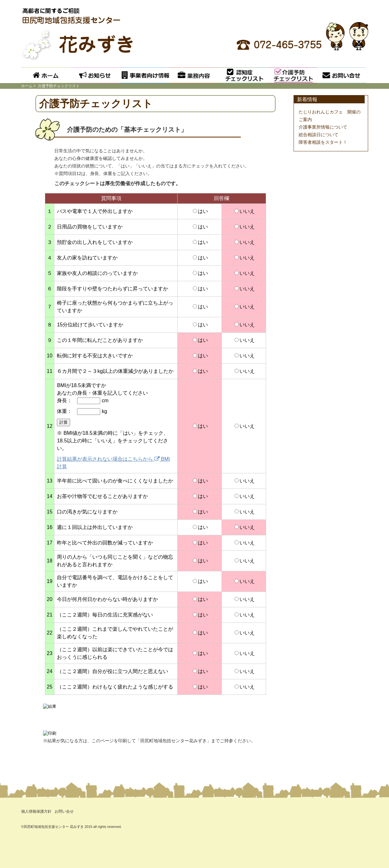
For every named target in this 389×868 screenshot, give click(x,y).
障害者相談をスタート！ (323, 142)
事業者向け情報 (144, 75)
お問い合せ (342, 75)
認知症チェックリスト (243, 75)
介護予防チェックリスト (292, 75)
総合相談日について (319, 135)
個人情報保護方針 (36, 811)
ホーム (46, 75)
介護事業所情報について (323, 127)
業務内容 (194, 75)
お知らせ (95, 75)
